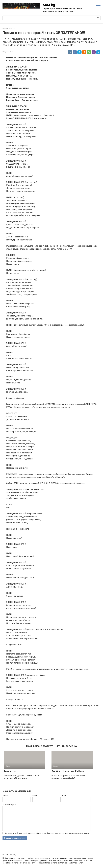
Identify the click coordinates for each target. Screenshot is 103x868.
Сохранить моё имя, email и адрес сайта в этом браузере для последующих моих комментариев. (47, 833)
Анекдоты (10, 771)
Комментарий (9, 804)
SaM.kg (49, 5)
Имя (5, 796)
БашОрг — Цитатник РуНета (68, 771)
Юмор (12, 52)
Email (35, 796)
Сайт (64, 796)
